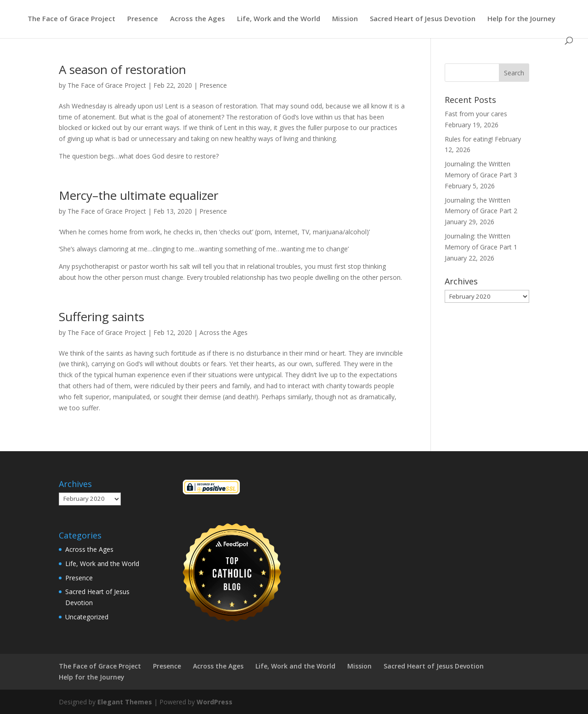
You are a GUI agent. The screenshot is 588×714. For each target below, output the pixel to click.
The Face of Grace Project (71, 19)
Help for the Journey (521, 19)
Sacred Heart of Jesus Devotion (423, 19)
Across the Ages (198, 19)
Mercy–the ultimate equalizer (139, 195)
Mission (345, 19)
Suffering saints (102, 317)
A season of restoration (122, 69)
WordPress (215, 702)
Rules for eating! (469, 139)
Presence (143, 19)
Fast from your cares (476, 114)
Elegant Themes (125, 702)
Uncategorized (87, 617)
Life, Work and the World (279, 19)
